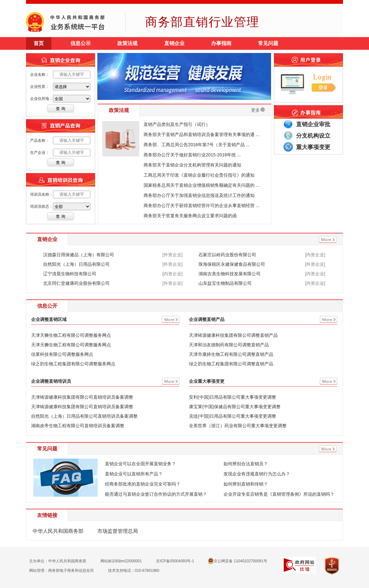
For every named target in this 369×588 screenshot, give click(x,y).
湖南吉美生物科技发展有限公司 (230, 274)
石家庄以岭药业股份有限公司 (227, 255)
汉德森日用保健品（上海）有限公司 (79, 255)
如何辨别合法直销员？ (246, 464)
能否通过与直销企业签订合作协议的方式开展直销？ (156, 494)
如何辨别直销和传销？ (246, 484)
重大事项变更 (313, 147)
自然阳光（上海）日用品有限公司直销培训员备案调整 (84, 416)
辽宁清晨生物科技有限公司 (70, 274)
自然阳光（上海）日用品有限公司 (76, 264)
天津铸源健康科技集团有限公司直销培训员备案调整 (82, 397)
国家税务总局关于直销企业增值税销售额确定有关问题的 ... (202, 185)
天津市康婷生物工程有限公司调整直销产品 (231, 354)
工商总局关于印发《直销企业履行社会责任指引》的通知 (199, 175)
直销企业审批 (313, 124)
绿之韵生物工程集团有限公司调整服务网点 (73, 364)
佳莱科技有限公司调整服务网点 (62, 354)
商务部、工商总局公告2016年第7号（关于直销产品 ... (197, 145)
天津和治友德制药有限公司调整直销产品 (229, 345)
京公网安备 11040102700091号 (238, 561)
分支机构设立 (313, 136)
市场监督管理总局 (118, 531)
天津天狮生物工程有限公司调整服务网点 (71, 335)
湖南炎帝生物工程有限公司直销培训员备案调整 (78, 426)
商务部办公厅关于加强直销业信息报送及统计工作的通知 (199, 195)
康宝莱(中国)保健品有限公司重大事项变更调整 (235, 407)
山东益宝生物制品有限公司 (225, 283)
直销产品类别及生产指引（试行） (177, 124)
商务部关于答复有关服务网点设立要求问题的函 (190, 216)
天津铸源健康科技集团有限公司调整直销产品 (233, 335)
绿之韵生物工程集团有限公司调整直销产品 (231, 364)
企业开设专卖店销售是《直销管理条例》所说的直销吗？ (279, 494)
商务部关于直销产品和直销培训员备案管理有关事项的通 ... (202, 134)
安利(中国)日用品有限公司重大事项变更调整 (233, 397)
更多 (258, 110)
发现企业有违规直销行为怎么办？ (257, 474)
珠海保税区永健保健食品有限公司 (232, 264)
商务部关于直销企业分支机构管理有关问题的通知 (192, 165)
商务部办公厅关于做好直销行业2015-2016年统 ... (192, 155)
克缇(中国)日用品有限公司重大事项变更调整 (233, 416)
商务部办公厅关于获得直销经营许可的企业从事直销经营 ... (202, 206)
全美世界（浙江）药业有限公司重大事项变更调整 (238, 426)
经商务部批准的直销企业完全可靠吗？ (143, 484)
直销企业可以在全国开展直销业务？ (140, 464)
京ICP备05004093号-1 (175, 561)
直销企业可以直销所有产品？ (134, 474)
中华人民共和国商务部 (58, 531)
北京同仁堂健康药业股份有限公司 (76, 283)
